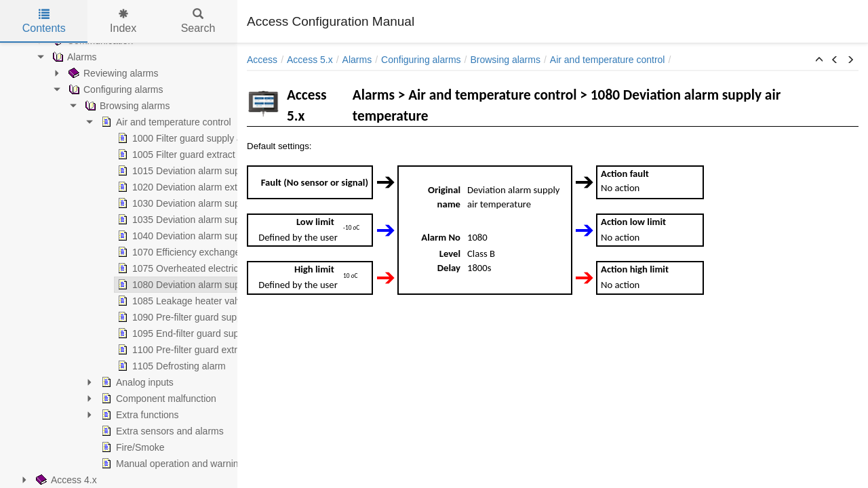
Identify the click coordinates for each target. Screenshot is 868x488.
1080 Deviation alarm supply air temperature (133, 285)
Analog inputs (52, 382)
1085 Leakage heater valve (97, 301)
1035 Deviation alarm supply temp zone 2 (127, 220)
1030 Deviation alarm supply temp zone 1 (127, 203)
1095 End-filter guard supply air (105, 333)
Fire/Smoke (47, 447)
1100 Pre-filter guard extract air (105, 350)
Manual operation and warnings (89, 464)
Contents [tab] (44, 21)
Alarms (357, 60)
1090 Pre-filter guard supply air (104, 317)
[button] (819, 60)
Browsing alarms (505, 60)
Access (262, 60)
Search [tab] (198, 21)
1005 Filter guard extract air (97, 155)
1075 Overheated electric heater (107, 268)
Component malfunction (73, 399)
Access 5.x (310, 60)
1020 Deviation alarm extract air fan (114, 187)
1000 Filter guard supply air (97, 138)
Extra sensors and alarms (77, 431)
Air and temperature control (81, 122)
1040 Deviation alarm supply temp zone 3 (127, 236)
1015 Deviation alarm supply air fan (114, 171)
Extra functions (55, 415)
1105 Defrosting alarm (86, 366)
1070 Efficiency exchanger (95, 252)
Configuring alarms (421, 60)
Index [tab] (123, 21)
